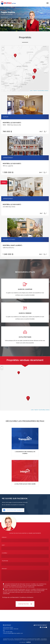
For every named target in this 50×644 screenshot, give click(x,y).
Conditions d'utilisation (27, 597)
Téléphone (5, 561)
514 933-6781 (6, 21)
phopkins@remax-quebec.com (10, 23)
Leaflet (31, 91)
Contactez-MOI (25, 604)
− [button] (3, 49)
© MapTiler (35, 91)
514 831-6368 (6, 19)
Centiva (28, 642)
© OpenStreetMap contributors (43, 91)
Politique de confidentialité (10, 597)
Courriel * (5, 553)
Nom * (3, 545)
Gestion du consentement (41, 640)
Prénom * (4, 537)
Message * (5, 569)
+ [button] (3, 47)
